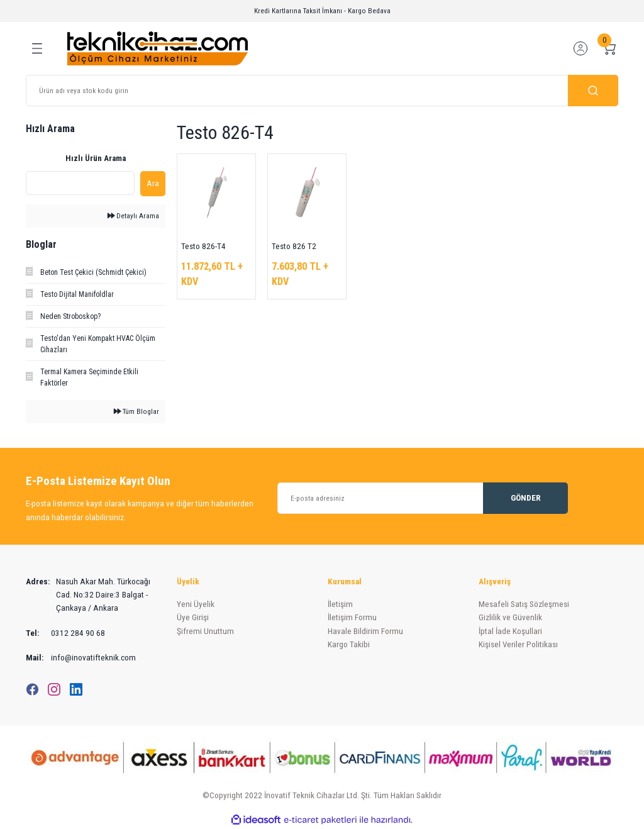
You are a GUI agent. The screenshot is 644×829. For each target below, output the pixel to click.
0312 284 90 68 (65, 633)
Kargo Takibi (349, 644)
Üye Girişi (193, 617)
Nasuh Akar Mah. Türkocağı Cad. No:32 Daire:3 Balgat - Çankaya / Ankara (88, 595)
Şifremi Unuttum (205, 631)
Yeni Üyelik (196, 604)
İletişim (340, 604)
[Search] (322, 91)
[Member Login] (580, 48)
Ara (153, 183)
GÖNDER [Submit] (526, 498)
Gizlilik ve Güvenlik (510, 617)
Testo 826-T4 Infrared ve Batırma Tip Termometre (203, 248)
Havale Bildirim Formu (365, 631)
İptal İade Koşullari (510, 631)
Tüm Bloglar (136, 411)
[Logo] (158, 48)
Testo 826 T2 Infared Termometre (294, 248)
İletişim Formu (352, 617)
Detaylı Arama (133, 216)
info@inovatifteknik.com (81, 658)
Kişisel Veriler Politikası (518, 644)
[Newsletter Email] (423, 498)
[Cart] (609, 48)
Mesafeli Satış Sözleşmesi (524, 604)
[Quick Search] (80, 183)
